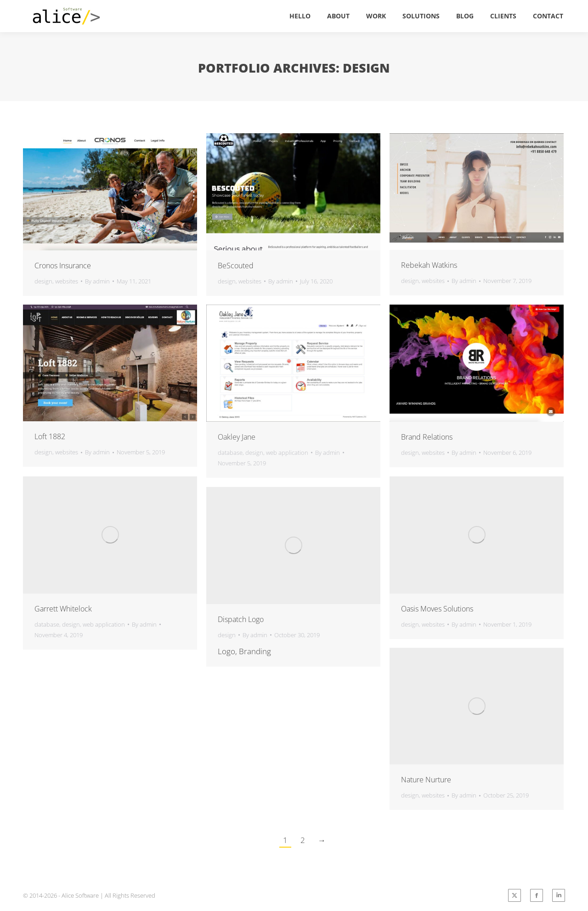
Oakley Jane (237, 437)
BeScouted (236, 266)
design (43, 281)
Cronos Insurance (63, 266)
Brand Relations (427, 437)
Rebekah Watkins (429, 265)
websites (67, 281)
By (97, 281)
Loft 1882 (50, 436)
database (230, 453)
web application (287, 453)
